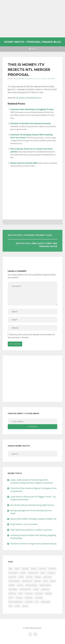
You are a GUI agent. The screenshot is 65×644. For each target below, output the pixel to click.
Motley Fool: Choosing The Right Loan (30, 235)
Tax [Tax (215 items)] (37, 602)
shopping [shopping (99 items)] (29, 598)
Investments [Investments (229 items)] (27, 581)
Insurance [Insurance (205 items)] (47, 577)
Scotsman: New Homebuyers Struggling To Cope (32, 109)
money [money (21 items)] (20, 585)
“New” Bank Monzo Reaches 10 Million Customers (31, 530)
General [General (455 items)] (29, 577)
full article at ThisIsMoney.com (29, 98)
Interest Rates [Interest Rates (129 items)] (14, 581)
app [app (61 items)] (10, 569)
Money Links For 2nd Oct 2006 (24, 163)
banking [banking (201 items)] (25, 569)
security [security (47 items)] (19, 598)
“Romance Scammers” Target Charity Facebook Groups (33, 544)
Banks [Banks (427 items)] (34, 569)
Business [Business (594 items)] (42, 569)
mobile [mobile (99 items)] (12, 585)
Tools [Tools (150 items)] (17, 606)
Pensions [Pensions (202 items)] (12, 594)
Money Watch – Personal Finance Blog (32, 42)
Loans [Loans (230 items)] (53, 581)
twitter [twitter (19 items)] (25, 606)
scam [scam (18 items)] (11, 598)
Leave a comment (48, 79)
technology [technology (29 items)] (46, 602)
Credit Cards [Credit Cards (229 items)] (33, 573)
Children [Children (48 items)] (52, 569)
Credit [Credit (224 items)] (23, 573)
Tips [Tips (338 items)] (11, 606)
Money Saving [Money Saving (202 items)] (45, 585)
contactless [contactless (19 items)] (13, 573)
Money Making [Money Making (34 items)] (31, 585)
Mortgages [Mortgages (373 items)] (13, 589)
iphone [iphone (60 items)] (37, 581)
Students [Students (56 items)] (29, 602)
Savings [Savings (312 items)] (48, 594)
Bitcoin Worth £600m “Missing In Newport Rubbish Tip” (33, 519)
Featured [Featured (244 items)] (12, 577)
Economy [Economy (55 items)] (51, 573)
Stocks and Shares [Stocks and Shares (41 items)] (16, 602)
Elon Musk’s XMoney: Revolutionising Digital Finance (32, 505)
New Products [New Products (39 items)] (25, 589)
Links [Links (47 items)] (45, 581)
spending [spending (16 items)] (39, 598)
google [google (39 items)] (38, 577)
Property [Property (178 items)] (29, 594)
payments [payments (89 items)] (45, 589)
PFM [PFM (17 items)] (21, 594)
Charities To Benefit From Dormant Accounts (31, 123)
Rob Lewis (36, 79)
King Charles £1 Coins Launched (24, 524)
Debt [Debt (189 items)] (43, 573)
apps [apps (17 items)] (17, 569)
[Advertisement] (33, 19)
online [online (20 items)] (36, 589)
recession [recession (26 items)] (39, 594)
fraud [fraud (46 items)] (21, 577)
